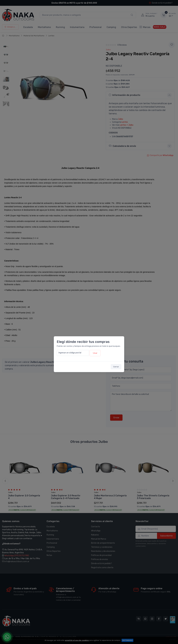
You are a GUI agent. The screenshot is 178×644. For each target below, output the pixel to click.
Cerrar (116, 367)
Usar (95, 353)
